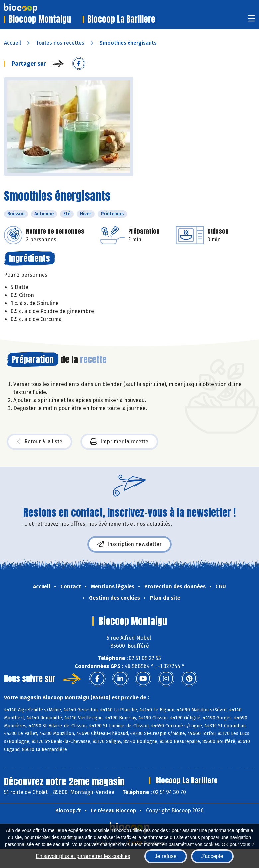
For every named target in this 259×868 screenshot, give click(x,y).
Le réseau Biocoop (114, 811)
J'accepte (212, 856)
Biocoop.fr (68, 811)
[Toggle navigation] (251, 20)
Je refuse (166, 856)
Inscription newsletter (129, 544)
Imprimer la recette (119, 442)
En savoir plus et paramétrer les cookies (83, 856)
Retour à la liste (40, 442)
